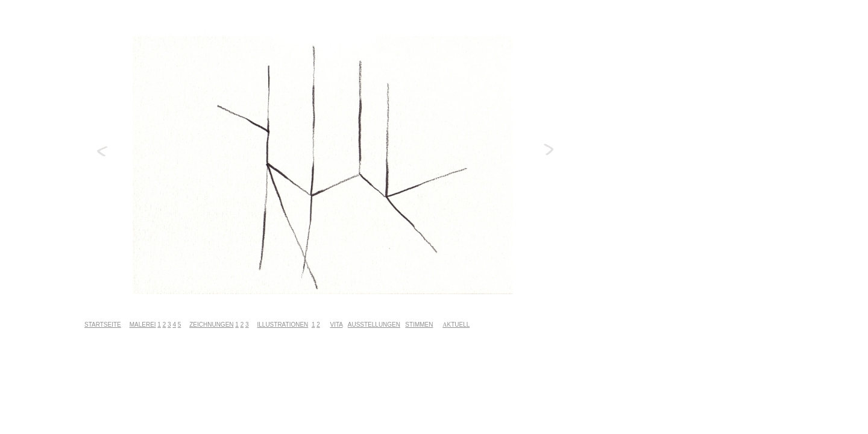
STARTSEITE (103, 325)
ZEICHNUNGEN (211, 325)
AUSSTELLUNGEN (374, 325)
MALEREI (143, 325)
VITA (336, 325)
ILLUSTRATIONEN (282, 325)
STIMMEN (419, 325)
